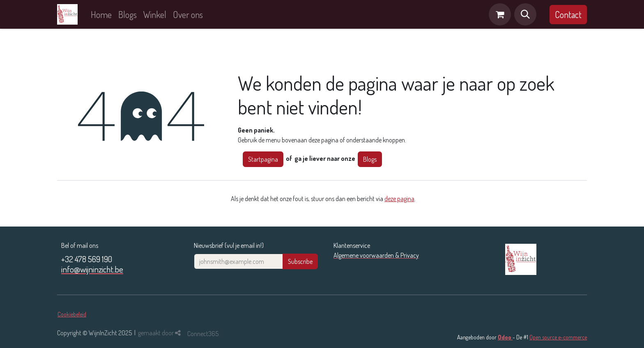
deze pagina (399, 199)
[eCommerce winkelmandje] (500, 14)
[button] (525, 14)
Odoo (505, 337)
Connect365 (203, 334)
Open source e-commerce (558, 337)
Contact (568, 14)
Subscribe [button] (300, 261)
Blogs (370, 159)
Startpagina (263, 159)
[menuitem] (101, 15)
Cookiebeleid (72, 314)
